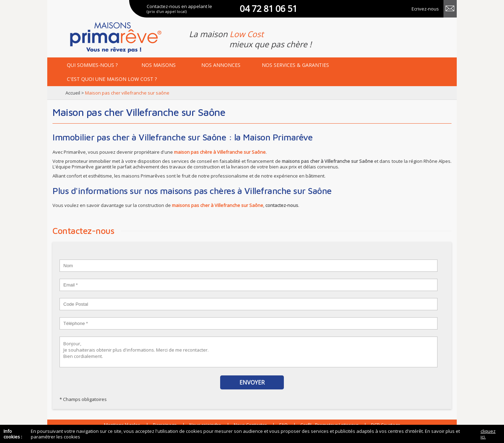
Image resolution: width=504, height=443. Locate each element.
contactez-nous (282, 205)
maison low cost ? (112, 79)
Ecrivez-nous (425, 9)
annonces (221, 65)
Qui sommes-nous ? (92, 65)
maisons (159, 65)
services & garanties (295, 65)
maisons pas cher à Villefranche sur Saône (328, 161)
